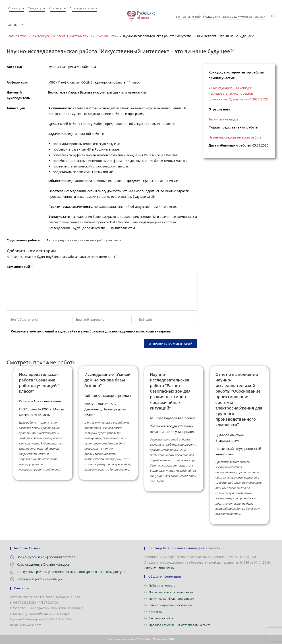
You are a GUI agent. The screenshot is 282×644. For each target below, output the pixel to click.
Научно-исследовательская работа (235, 137)
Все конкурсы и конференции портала (46, 557)
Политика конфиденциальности (171, 599)
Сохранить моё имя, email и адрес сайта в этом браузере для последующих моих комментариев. (91, 331)
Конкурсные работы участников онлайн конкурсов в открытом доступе (71, 572)
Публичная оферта (162, 585)
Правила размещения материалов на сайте (180, 625)
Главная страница (20, 36)
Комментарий (20, 267)
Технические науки (104, 36)
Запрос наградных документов (171, 605)
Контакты (156, 612)
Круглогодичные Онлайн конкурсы (43, 564)
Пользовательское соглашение (171, 592)
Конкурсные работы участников (62, 36)
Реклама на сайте (161, 618)
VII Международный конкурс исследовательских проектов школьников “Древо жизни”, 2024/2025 (238, 93)
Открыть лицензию (159, 568)
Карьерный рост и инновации (40, 579)
